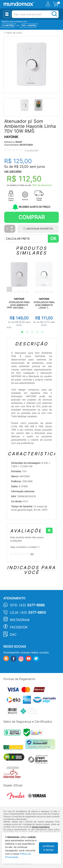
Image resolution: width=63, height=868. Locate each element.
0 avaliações (31, 150)
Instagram (20, 620)
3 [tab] (31, 332)
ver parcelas (13, 171)
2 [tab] (26, 332)
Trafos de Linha (14, 33)
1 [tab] (20, 332)
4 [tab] (36, 332)
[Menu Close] (7, 14)
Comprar (32, 217)
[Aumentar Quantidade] (12, 227)
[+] (49, 530)
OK (53, 239)
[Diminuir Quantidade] (12, 231)
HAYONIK (11, 137)
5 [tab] (41, 332)
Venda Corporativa (41, 827)
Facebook (19, 627)
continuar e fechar (48, 848)
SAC (13, 635)
